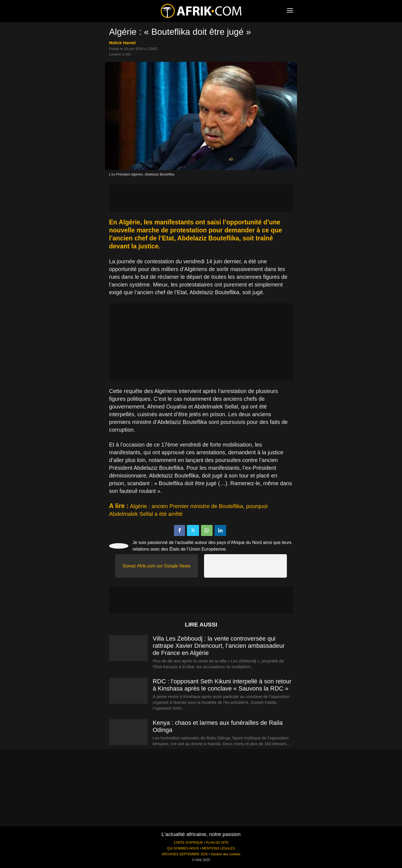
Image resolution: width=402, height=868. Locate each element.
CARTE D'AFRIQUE (188, 843)
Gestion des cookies (225, 854)
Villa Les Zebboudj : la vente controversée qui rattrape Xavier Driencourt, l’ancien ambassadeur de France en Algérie (219, 646)
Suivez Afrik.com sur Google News (156, 566)
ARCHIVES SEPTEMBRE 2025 (185, 854)
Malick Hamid (122, 43)
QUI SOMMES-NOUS (183, 848)
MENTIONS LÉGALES (218, 848)
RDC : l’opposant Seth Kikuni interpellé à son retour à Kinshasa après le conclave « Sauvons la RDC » (222, 685)
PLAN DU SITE (217, 843)
